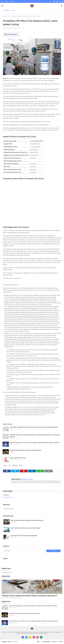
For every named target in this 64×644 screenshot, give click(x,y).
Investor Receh (14, 642)
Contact (11, 1)
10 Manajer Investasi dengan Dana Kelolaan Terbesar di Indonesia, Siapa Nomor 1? (30, 596)
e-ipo (9, 16)
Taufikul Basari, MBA (9, 28)
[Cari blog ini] (25, 551)
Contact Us (55, 642)
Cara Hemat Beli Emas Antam (18, 458)
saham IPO (15, 466)
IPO (9, 466)
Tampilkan (13, 34)
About (6, 1)
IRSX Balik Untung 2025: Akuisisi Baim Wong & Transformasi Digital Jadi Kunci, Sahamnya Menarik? (35, 436)
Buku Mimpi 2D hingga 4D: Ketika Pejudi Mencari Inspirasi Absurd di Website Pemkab (34, 427)
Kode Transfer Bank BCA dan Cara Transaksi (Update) (26, 528)
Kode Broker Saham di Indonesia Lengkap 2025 (24, 536)
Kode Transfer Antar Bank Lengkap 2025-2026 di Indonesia (27, 520)
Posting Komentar (8, 497)
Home (2, 1)
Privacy (61, 642)
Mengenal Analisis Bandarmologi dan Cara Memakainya (25, 450)
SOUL (21, 466)
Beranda (5, 16)
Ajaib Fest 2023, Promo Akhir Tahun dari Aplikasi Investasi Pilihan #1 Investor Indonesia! (34, 443)
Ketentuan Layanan (46, 642)
